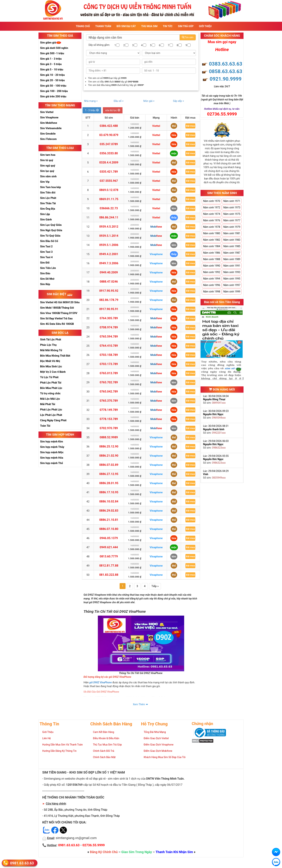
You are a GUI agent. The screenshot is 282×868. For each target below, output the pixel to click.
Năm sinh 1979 (232, 227)
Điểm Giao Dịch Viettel (156, 738)
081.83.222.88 (109, 575)
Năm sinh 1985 (232, 246)
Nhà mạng (91, 101)
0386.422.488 (109, 126)
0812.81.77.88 (109, 566)
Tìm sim (188, 37)
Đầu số (119, 101)
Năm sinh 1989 (232, 259)
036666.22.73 (109, 208)
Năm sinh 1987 (232, 253)
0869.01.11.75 (109, 199)
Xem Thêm (139, 704)
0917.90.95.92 (109, 291)
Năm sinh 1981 (232, 233)
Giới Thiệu (205, 26)
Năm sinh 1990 (211, 266)
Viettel (156, 126)
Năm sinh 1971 (232, 201)
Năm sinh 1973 (232, 207)
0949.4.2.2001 (109, 254)
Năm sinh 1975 (232, 214)
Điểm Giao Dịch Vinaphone (159, 745)
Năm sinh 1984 (211, 246)
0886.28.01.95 (109, 483)
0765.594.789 (109, 337)
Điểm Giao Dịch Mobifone (158, 751)
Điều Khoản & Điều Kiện (106, 738)
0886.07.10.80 (109, 529)
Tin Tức (168, 26)
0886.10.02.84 (109, 501)
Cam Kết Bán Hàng (104, 732)
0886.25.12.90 (109, 446)
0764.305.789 (109, 318)
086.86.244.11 (109, 217)
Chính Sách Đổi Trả (104, 751)
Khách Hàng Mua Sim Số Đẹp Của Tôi (165, 757)
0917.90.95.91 (109, 309)
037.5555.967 (109, 181)
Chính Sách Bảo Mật (104, 757)
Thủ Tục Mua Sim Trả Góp (107, 745)
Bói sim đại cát (126, 26)
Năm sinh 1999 (232, 292)
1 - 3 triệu (92, 110)
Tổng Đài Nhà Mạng (155, 732)
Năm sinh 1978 (211, 227)
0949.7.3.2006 (109, 263)
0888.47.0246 (109, 282)
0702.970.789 (109, 428)
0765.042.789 (109, 392)
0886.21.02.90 (109, 456)
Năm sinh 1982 (211, 240)
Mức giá (149, 101)
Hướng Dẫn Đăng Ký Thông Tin (59, 751)
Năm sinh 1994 (211, 279)
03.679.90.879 (109, 135)
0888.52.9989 (109, 437)
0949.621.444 (109, 547)
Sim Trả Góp (186, 26)
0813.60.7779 (109, 556)
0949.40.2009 (109, 272)
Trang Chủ (83, 26)
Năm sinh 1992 (211, 272)
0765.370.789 (109, 401)
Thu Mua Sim (149, 26)
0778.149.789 (109, 410)
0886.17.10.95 (109, 492)
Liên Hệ (46, 738)
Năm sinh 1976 (211, 220)
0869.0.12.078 (109, 190)
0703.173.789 (109, 364)
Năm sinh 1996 (211, 285)
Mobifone (156, 227)
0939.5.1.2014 (109, 236)
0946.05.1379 (109, 538)
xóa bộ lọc (113, 110)
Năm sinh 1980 (211, 233)
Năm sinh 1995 (232, 279)
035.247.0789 (109, 144)
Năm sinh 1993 (232, 272)
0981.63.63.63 (22, 863)
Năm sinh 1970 (211, 201)
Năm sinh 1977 (232, 220)
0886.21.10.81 (109, 520)
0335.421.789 (109, 172)
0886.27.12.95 (109, 474)
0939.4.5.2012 (109, 227)
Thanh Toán (103, 26)
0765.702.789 (109, 382)
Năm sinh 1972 (211, 207)
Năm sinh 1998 (211, 292)
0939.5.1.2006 (109, 245)
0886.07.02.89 (109, 465)
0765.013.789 (109, 373)
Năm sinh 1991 (232, 266)
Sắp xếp (178, 101)
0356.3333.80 (109, 153)
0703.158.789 (109, 355)
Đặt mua (190, 126)
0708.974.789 (109, 327)
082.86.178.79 (109, 300)
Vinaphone (156, 254)
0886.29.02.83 (109, 511)
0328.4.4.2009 (109, 162)
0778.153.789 (109, 419)
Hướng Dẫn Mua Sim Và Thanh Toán (62, 745)
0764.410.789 (109, 346)
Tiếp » (155, 586)
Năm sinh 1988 (211, 259)
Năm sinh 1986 (211, 253)
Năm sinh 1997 (232, 285)
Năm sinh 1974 (211, 214)
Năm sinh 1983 (232, 240)
